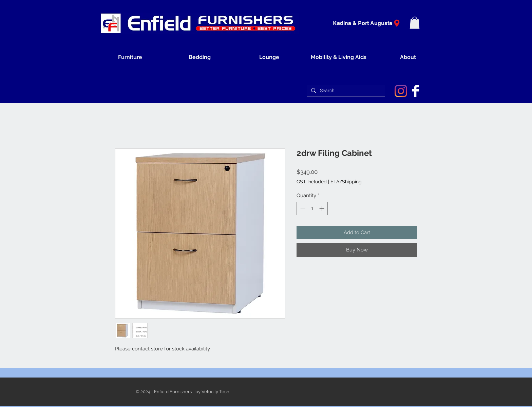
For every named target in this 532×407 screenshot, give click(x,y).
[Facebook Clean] (415, 91)
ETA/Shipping (346, 182)
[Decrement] (302, 209)
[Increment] (322, 209)
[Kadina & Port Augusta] (369, 23)
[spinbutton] (312, 209)
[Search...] (345, 91)
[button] (415, 23)
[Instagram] (401, 91)
